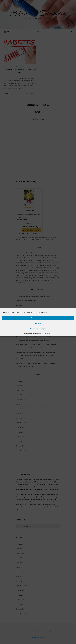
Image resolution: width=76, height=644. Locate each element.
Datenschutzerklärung (39, 333)
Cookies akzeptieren (38, 318)
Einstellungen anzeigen (38, 329)
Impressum (50, 333)
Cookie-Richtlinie (28, 333)
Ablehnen (38, 323)
